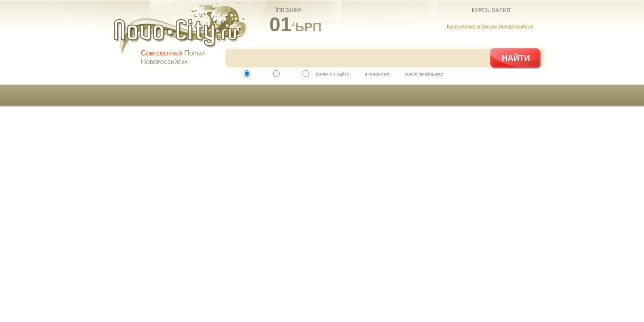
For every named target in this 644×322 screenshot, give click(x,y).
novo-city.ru (183, 35)
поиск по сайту (333, 74)
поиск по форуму (424, 74)
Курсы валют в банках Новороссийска (490, 26)
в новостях (377, 74)
